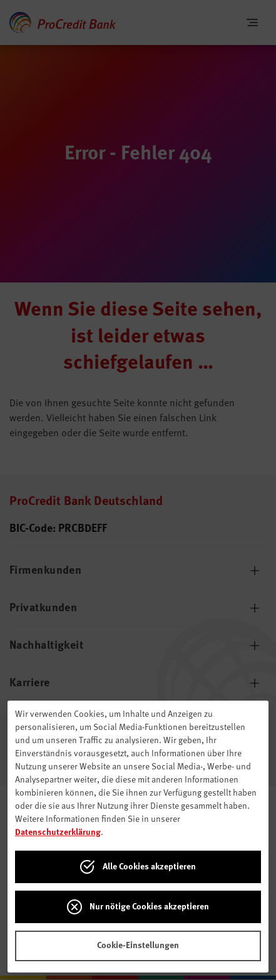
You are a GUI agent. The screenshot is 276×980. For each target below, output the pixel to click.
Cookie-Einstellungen (138, 946)
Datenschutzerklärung (58, 832)
